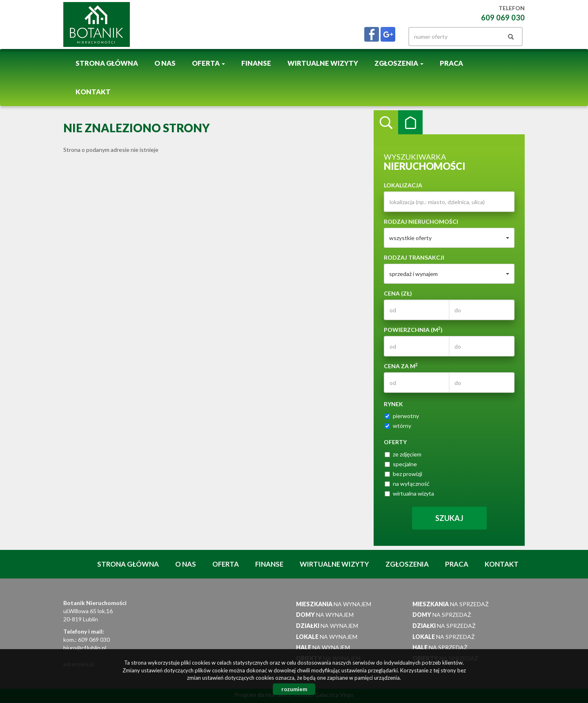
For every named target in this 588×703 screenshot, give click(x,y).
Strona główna (107, 63)
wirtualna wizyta (409, 493)
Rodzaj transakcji (414, 257)
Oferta (226, 564)
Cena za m (401, 366)
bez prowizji (403, 474)
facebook (372, 34)
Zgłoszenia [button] (399, 63)
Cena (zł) (398, 293)
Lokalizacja (403, 185)
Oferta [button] (208, 63)
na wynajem (334, 604)
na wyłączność (407, 484)
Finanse (256, 63)
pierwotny (402, 416)
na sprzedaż (451, 604)
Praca (451, 63)
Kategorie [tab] (410, 122)
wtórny (398, 426)
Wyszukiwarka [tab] (386, 122)
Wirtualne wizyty (323, 63)
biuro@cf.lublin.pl (85, 648)
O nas (165, 63)
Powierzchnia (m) (413, 329)
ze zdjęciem (403, 454)
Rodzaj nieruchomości (421, 221)
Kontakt (93, 92)
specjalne (401, 464)
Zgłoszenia (407, 564)
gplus (388, 34)
